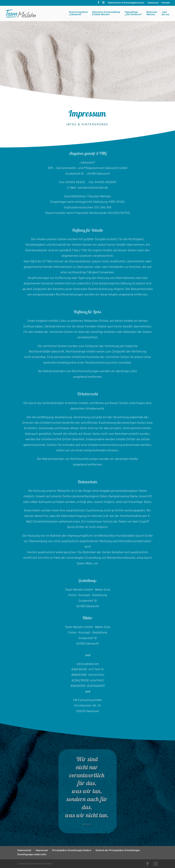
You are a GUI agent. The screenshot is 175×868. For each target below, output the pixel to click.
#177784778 (96, 670)
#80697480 (80, 675)
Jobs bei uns (166, 14)
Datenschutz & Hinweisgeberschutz (126, 3)
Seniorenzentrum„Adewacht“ (78, 14)
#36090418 (79, 670)
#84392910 (79, 686)
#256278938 (81, 681)
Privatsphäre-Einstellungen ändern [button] (72, 851)
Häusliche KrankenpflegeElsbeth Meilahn (106, 14)
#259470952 (96, 675)
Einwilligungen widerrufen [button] (32, 855)
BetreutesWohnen (152, 14)
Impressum (153, 3)
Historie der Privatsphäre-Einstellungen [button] (118, 851)
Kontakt (166, 3)
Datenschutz (24, 851)
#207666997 (96, 686)
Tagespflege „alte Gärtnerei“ (133, 14)
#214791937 (97, 681)
